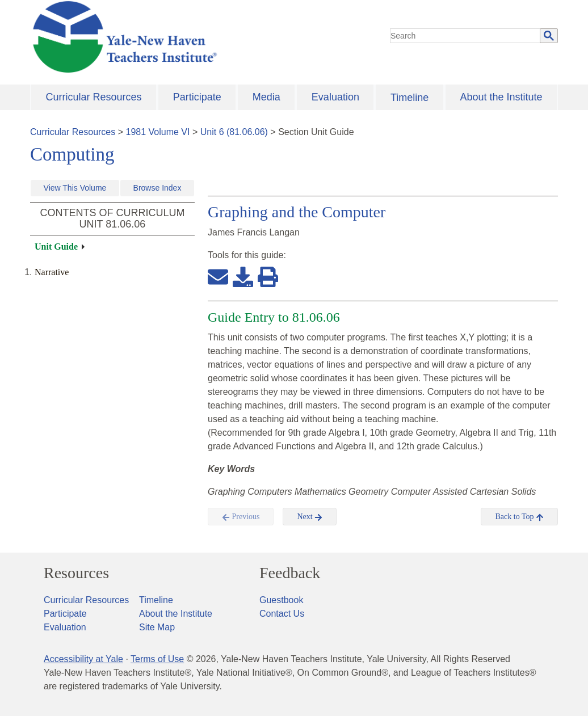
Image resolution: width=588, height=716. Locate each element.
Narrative (52, 272)
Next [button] (310, 517)
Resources (76, 573)
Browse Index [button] (157, 188)
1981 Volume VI (158, 132)
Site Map (157, 627)
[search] (465, 36)
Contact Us (282, 614)
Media (266, 97)
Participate (197, 97)
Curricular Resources (94, 97)
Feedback (290, 573)
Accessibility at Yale (83, 659)
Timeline (409, 98)
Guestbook (281, 600)
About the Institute (501, 97)
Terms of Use (157, 659)
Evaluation (335, 97)
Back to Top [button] (519, 517)
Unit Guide (56, 247)
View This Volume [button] (75, 188)
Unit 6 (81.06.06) (234, 132)
